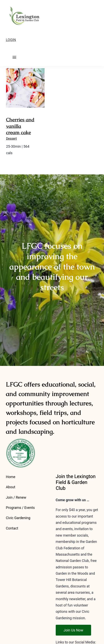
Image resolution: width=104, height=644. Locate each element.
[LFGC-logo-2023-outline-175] (23, 6)
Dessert (11, 139)
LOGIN (11, 40)
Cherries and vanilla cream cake (20, 126)
